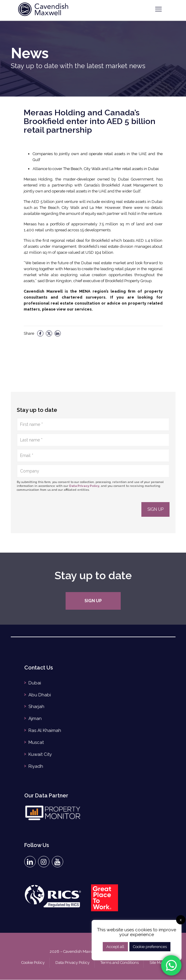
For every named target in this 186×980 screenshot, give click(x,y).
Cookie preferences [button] (150, 947)
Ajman (35, 719)
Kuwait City (40, 755)
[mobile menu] (158, 9)
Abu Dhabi (40, 695)
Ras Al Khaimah (45, 731)
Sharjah (36, 707)
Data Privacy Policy (84, 486)
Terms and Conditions (120, 963)
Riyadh (36, 767)
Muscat (36, 743)
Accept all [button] (115, 947)
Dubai (35, 683)
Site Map (157, 963)
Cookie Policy (33, 963)
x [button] (181, 920)
